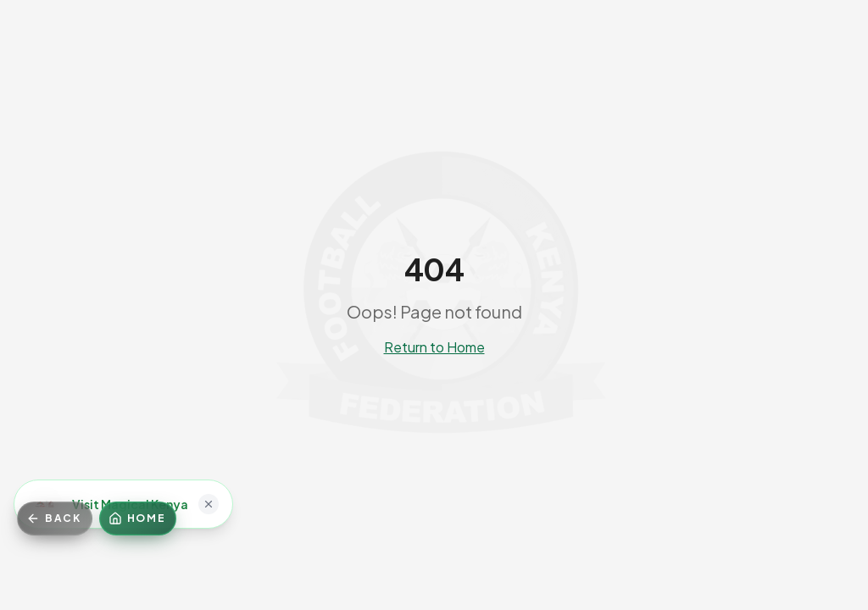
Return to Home (434, 347)
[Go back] (55, 518)
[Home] (138, 518)
